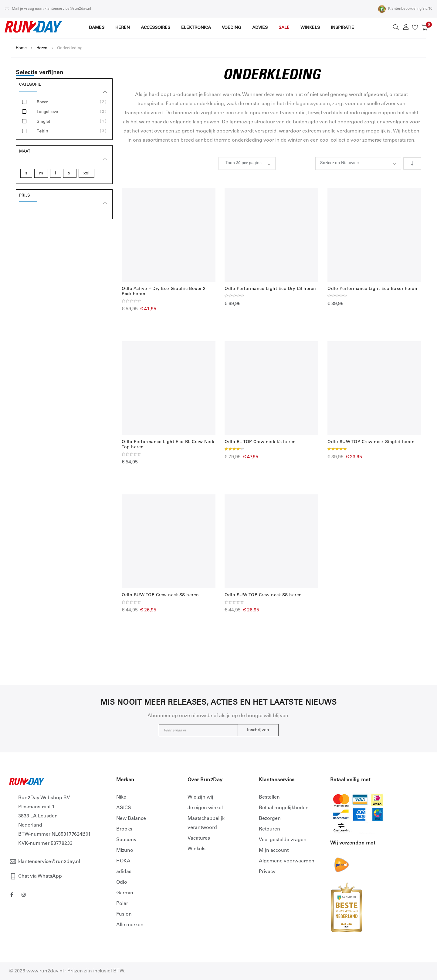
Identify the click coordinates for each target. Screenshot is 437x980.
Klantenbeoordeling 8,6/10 (405, 9)
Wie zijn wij (200, 797)
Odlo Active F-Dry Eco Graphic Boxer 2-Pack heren (164, 292)
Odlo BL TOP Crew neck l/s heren (260, 442)
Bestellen (269, 797)
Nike (121, 797)
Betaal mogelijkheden (284, 808)
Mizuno (125, 851)
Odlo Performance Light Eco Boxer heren (372, 289)
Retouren (269, 829)
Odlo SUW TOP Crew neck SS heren (160, 595)
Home (21, 48)
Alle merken (130, 925)
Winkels (196, 849)
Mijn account (274, 851)
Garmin (125, 893)
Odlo (122, 882)
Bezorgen (270, 819)
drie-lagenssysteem (308, 104)
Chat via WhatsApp (40, 876)
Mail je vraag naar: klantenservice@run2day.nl (48, 9)
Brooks (124, 829)
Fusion (124, 914)
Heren (42, 48)
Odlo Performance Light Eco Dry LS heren (270, 289)
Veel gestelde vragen (283, 840)
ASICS (124, 808)
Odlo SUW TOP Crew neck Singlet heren (371, 442)
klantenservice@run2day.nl (49, 862)
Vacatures (199, 838)
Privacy (267, 872)
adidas (124, 872)
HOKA (123, 861)
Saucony (126, 840)
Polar (122, 904)
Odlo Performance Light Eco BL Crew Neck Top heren (168, 445)
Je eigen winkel (205, 808)
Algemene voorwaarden (287, 861)
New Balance (131, 819)
